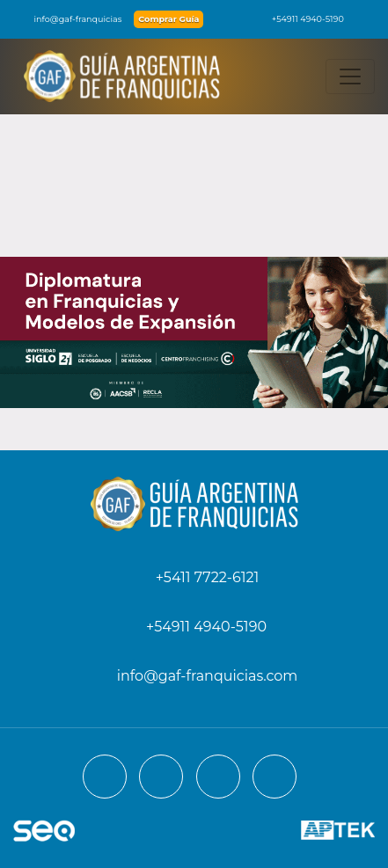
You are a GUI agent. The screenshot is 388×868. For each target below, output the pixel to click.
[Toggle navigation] (350, 77)
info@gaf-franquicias (68, 19)
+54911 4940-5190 (299, 19)
